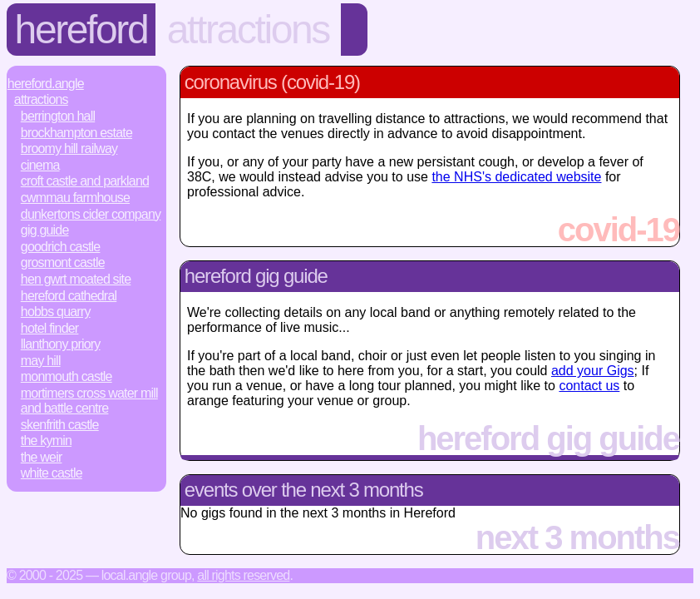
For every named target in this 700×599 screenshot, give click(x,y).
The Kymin (46, 441)
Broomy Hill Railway (69, 149)
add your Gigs (593, 371)
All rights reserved (243, 575)
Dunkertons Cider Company (91, 214)
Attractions (248, 30)
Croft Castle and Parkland (85, 181)
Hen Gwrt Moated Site (76, 279)
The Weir (42, 457)
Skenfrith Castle (60, 425)
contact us (589, 386)
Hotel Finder (50, 328)
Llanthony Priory (61, 344)
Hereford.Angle (46, 84)
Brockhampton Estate (76, 133)
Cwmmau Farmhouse (75, 198)
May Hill (41, 361)
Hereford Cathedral (69, 296)
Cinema (40, 165)
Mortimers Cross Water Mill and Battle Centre (89, 401)
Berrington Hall (58, 116)
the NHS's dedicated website (516, 177)
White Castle (52, 473)
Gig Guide (45, 230)
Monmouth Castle (67, 376)
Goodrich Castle (61, 247)
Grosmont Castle (63, 262)
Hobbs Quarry (56, 312)
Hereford (81, 30)
